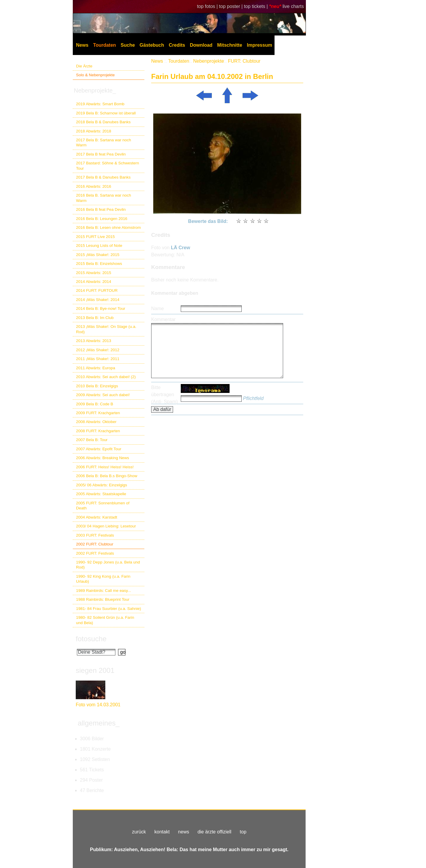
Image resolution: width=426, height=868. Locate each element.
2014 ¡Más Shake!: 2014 (98, 300)
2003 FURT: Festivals (95, 535)
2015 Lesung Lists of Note (99, 246)
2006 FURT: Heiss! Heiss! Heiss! (105, 467)
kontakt (162, 832)
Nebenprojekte (209, 61)
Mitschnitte (230, 45)
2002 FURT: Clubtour (95, 544)
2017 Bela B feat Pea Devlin (101, 154)
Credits (177, 45)
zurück (139, 832)
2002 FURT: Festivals (95, 553)
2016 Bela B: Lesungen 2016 (102, 219)
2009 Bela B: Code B (95, 404)
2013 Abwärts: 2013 (94, 341)
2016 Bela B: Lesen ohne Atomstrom (108, 227)
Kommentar (163, 319)
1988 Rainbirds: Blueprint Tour (103, 599)
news (184, 832)
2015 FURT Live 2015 (95, 237)
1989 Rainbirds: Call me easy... (104, 591)
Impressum (260, 45)
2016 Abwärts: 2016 (94, 186)
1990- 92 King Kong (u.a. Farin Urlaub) (103, 579)
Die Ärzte (84, 66)
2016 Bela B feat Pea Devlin (101, 209)
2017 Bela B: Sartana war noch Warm (104, 142)
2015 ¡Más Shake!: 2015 (98, 255)
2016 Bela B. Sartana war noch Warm (104, 198)
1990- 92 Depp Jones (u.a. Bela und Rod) (108, 565)
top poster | (231, 6)
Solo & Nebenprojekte (95, 75)
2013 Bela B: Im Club (95, 318)
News (82, 45)
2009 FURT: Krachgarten (98, 413)
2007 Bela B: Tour (92, 440)
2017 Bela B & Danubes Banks (103, 177)
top (243, 832)
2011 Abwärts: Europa (96, 368)
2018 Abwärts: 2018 (94, 131)
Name (158, 309)
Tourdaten (105, 45)
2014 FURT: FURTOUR (97, 290)
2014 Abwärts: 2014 (94, 282)
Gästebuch (152, 45)
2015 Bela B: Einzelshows (99, 264)
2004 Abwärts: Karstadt (97, 517)
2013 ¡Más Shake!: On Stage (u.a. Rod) (106, 329)
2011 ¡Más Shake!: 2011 (98, 359)
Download (201, 45)
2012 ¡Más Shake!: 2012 (98, 350)
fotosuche (91, 639)
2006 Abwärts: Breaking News (103, 458)
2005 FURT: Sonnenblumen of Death (103, 506)
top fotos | (208, 6)
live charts (293, 6)
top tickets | (257, 6)
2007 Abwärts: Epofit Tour (99, 449)
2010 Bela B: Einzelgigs (97, 386)
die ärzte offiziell (214, 832)
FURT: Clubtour (244, 61)
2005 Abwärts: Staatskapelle (101, 494)
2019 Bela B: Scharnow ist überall (106, 113)
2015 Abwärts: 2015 (94, 273)
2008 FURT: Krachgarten (98, 431)
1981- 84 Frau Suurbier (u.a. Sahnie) (109, 609)
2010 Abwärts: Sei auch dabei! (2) (106, 377)
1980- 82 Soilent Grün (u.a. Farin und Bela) (105, 620)
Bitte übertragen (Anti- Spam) (164, 395)
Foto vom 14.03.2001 (98, 705)
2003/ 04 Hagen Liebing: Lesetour (106, 526)
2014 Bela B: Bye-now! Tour (101, 309)
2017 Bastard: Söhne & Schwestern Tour (108, 166)
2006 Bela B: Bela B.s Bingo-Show (107, 476)
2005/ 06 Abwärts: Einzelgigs (102, 485)
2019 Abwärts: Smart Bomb (100, 104)
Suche (128, 45)
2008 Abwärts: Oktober (96, 422)
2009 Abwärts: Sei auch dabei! (103, 395)
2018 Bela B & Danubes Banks (103, 122)
